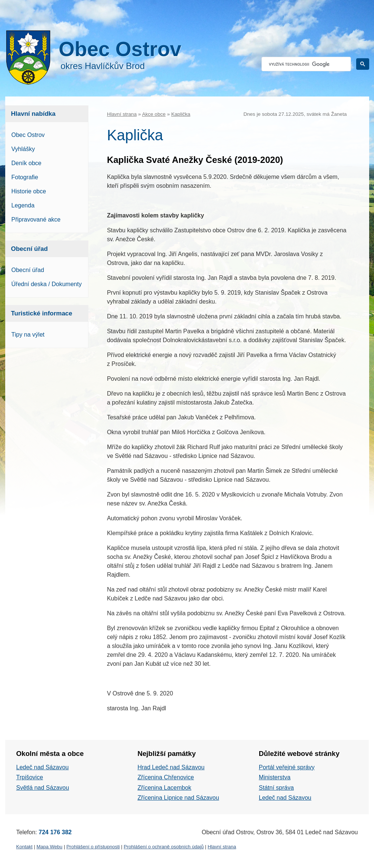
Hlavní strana (122, 114)
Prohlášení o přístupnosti (93, 847)
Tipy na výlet (28, 335)
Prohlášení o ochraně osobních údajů (164, 847)
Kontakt (25, 847)
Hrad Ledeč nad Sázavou (171, 767)
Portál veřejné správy (287, 767)
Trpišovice (30, 777)
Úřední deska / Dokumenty (47, 284)
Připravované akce (36, 220)
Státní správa (276, 788)
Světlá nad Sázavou (43, 788)
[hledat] (305, 64)
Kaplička (181, 114)
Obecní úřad (28, 270)
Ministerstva (275, 777)
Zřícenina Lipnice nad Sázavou (178, 798)
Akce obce (154, 114)
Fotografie (25, 177)
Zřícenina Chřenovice (166, 777)
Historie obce (29, 191)
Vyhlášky (23, 149)
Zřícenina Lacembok (164, 788)
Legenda (23, 205)
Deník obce (27, 163)
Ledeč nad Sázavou (43, 767)
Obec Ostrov (28, 135)
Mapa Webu (49, 847)
